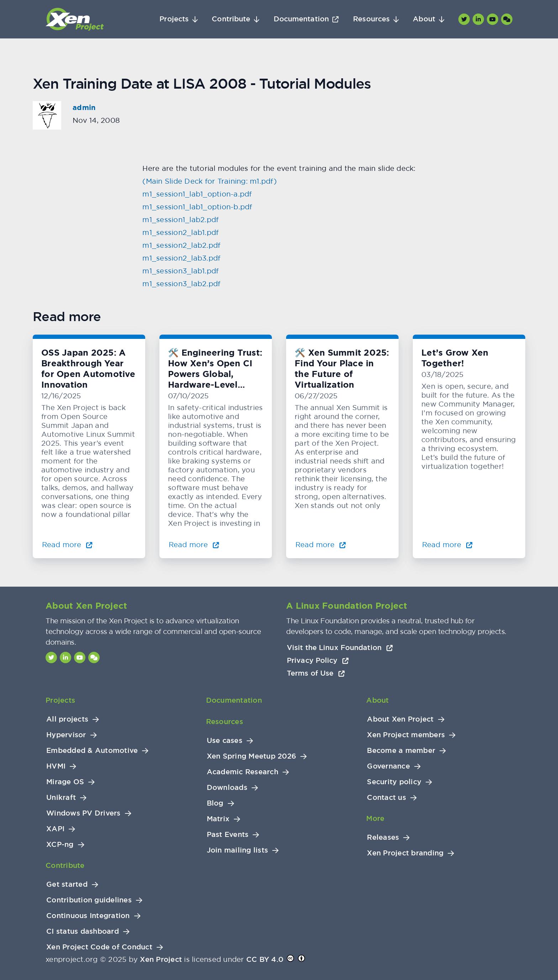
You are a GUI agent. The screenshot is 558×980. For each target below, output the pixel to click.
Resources (371, 19)
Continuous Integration (88, 916)
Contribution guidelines (89, 900)
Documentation (301, 19)
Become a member (401, 751)
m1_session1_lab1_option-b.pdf (197, 207)
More (375, 818)
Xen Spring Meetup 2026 (252, 756)
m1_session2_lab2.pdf (181, 245)
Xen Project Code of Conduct (99, 947)
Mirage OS (65, 782)
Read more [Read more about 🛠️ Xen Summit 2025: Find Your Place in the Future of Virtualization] (321, 544)
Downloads (227, 788)
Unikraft (61, 798)
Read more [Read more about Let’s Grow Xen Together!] (447, 544)
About (424, 19)
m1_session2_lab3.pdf (181, 258)
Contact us (386, 798)
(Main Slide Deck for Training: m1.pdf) (210, 181)
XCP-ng (60, 845)
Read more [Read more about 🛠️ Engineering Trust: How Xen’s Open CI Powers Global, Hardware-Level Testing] (194, 544)
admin (84, 108)
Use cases (225, 741)
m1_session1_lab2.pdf (180, 219)
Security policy (394, 782)
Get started (67, 884)
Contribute (231, 19)
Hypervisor (66, 735)
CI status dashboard (83, 931)
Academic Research (243, 772)
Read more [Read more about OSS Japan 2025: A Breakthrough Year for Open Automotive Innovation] (67, 544)
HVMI (56, 766)
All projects (67, 719)
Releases (383, 837)
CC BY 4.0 (265, 959)
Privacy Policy (318, 660)
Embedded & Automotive (92, 751)
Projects (174, 19)
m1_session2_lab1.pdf (180, 232)
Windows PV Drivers (83, 813)
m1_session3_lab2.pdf (181, 284)
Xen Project (161, 959)
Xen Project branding (405, 853)
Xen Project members (406, 735)
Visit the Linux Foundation (340, 648)
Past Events (228, 835)
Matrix (218, 819)
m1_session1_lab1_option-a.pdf (197, 194)
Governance (388, 766)
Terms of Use (316, 673)
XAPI (55, 829)
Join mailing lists (238, 850)
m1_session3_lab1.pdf (180, 271)
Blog (215, 803)
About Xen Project (400, 719)
